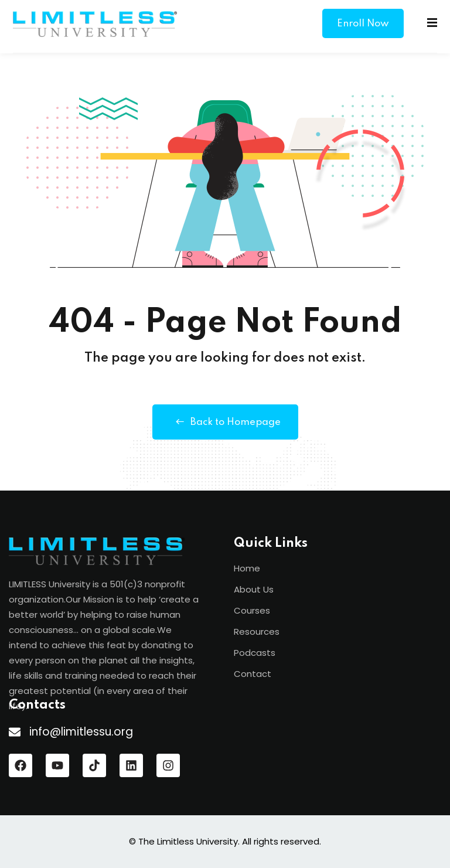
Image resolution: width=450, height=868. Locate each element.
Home (247, 568)
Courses (252, 610)
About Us (254, 589)
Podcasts (255, 653)
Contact (253, 674)
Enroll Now (363, 24)
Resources (257, 632)
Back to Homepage (225, 422)
